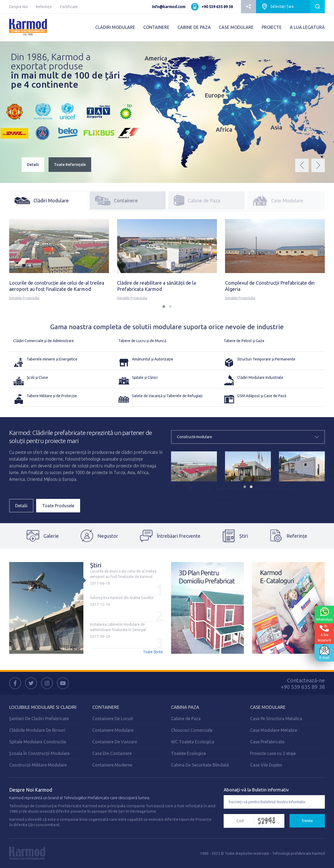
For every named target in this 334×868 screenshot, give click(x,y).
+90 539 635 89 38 (217, 7)
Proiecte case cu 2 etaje (273, 753)
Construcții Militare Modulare (38, 765)
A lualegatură (324, 633)
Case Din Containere (112, 753)
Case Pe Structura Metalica (276, 719)
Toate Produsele (58, 506)
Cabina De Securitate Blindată (200, 765)
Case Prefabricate (267, 742)
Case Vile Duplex (266, 765)
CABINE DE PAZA (194, 27)
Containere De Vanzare (115, 742)
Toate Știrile (153, 652)
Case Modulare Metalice (274, 730)
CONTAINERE (156, 27)
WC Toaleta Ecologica (193, 742)
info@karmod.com (169, 7)
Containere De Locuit (113, 719)
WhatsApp (324, 614)
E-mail (324, 652)
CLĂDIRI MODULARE (115, 27)
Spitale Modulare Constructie (38, 742)
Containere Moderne (112, 765)
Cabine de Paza (186, 719)
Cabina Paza (185, 707)
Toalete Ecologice (188, 753)
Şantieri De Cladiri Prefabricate (39, 719)
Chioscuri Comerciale (192, 730)
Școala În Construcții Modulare (39, 753)
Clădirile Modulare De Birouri (37, 730)
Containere (106, 707)
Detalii (33, 165)
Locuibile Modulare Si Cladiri (43, 707)
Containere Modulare (113, 730)
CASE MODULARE (236, 27)
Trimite (307, 821)
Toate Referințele (70, 165)
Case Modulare (268, 707)
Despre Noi (18, 7)
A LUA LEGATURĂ (307, 27)
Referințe (44, 7)
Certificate (69, 7)
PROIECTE (272, 27)
